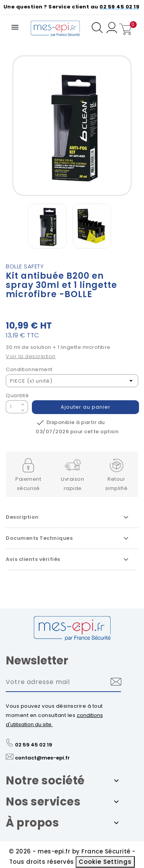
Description (68, 517)
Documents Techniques (68, 538)
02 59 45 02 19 (34, 745)
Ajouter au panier (86, 407)
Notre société (45, 781)
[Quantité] (12, 407)
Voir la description (31, 356)
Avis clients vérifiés (68, 559)
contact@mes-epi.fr (42, 758)
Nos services (43, 802)
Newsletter (37, 661)
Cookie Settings (105, 862)
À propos (32, 823)
